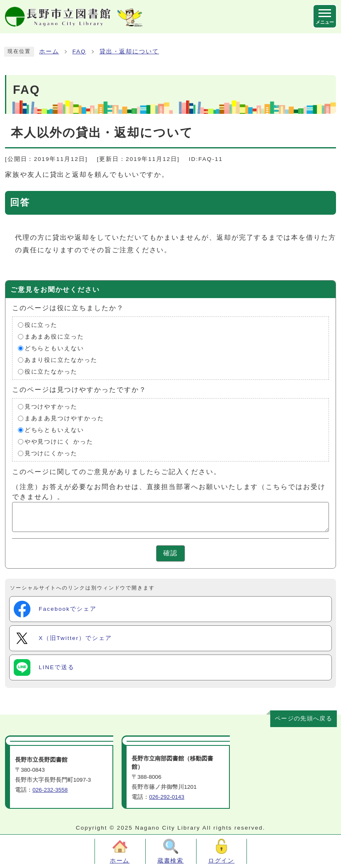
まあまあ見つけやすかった (64, 418)
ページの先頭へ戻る (304, 719)
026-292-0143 (167, 797)
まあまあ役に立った (54, 337)
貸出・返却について (129, 51)
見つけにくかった (51, 453)
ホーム (49, 51)
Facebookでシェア (55, 609)
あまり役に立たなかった (61, 360)
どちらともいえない (54, 348)
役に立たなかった (51, 372)
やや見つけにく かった (59, 442)
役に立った (41, 325)
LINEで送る (44, 667)
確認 (171, 553)
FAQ (79, 51)
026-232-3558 (50, 790)
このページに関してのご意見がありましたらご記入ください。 (117, 472)
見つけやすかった (51, 407)
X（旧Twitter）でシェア (63, 638)
